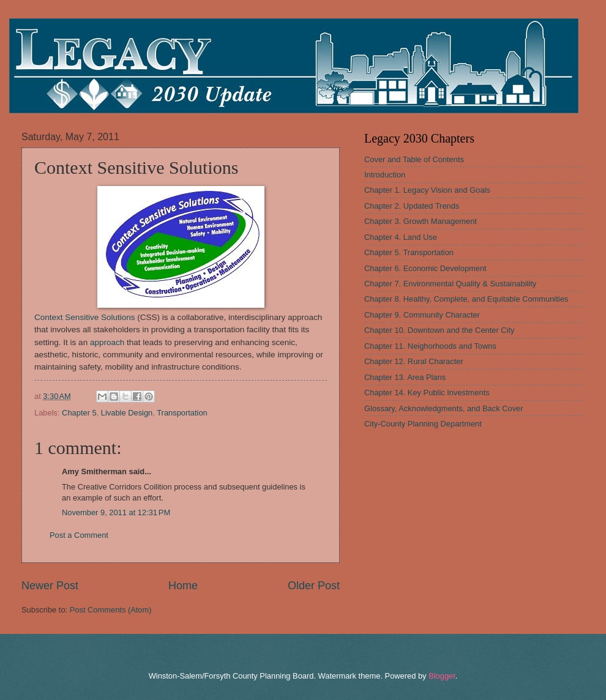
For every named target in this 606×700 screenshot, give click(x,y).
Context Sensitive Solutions (85, 317)
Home (183, 586)
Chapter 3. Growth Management (421, 221)
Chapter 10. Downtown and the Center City (439, 330)
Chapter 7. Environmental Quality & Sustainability (450, 284)
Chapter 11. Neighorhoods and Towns (430, 346)
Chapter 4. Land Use (401, 237)
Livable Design (127, 413)
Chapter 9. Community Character (422, 315)
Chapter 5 (79, 413)
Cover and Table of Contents (414, 159)
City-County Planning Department (423, 424)
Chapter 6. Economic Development (425, 268)
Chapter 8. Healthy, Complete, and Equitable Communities (466, 299)
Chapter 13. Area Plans (405, 377)
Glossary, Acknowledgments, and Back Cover (444, 408)
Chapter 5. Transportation (409, 252)
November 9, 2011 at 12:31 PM (116, 512)
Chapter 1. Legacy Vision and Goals (427, 190)
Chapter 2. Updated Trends (412, 206)
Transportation (182, 413)
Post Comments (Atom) (111, 610)
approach (107, 342)
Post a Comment (79, 535)
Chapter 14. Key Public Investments (427, 393)
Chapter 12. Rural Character (414, 361)
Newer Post (50, 586)
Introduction (385, 175)
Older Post (314, 586)
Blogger (442, 676)
